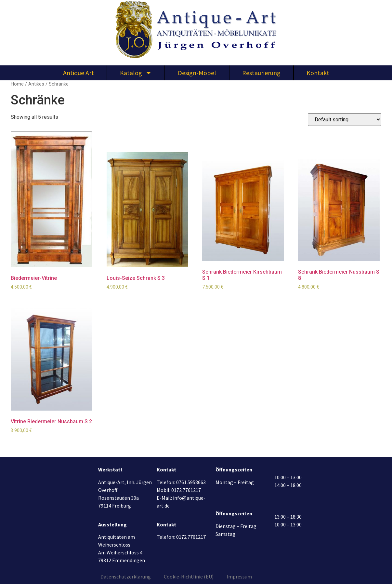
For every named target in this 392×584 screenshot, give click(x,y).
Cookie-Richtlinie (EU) (189, 577)
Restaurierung (261, 73)
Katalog (136, 73)
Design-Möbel (197, 73)
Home (17, 84)
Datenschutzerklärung (126, 577)
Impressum (239, 577)
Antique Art (78, 73)
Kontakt (318, 73)
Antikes (36, 84)
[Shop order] (345, 120)
